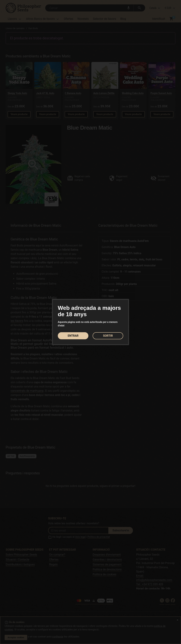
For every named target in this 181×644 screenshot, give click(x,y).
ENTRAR (73, 336)
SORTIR (108, 336)
